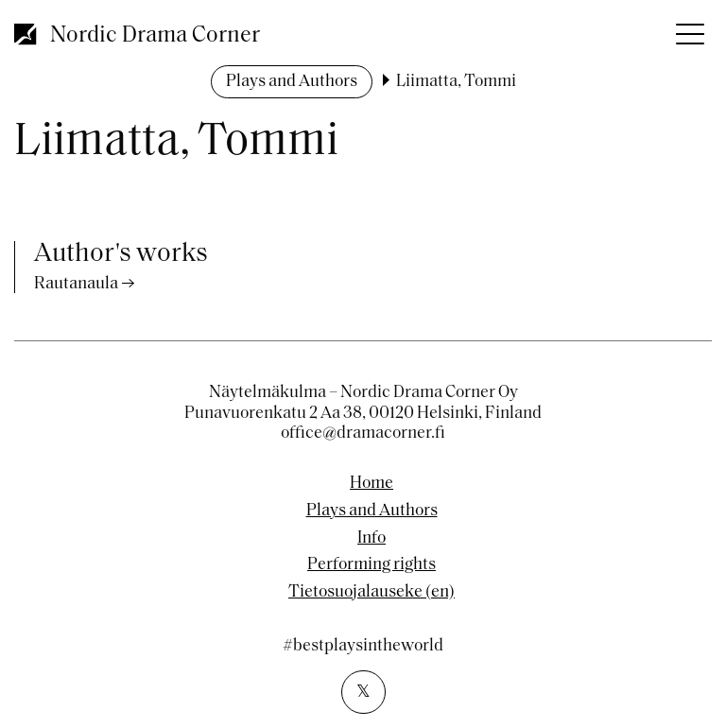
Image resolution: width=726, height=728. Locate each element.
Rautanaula (76, 284)
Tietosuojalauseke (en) (372, 593)
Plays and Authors (292, 82)
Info (372, 539)
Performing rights (372, 565)
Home (372, 484)
